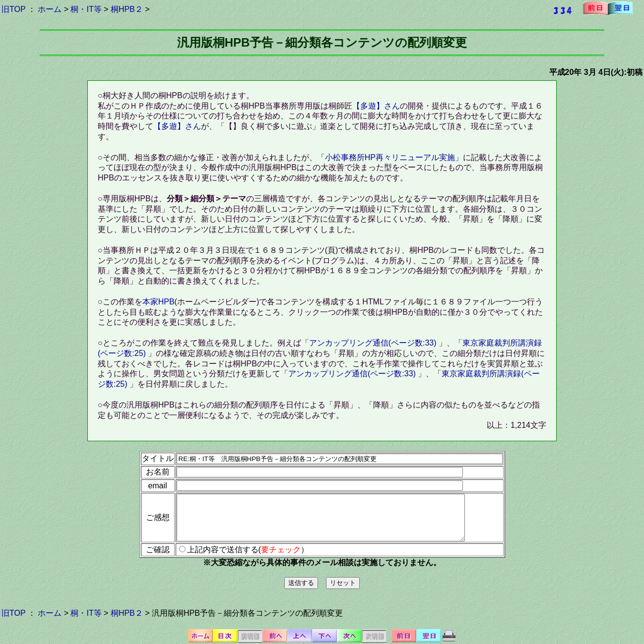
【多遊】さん (376, 106)
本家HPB (159, 302)
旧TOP (13, 9)
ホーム (50, 9)
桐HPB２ (127, 9)
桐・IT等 (86, 9)
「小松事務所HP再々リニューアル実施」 (390, 157)
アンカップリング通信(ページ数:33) (374, 343)
